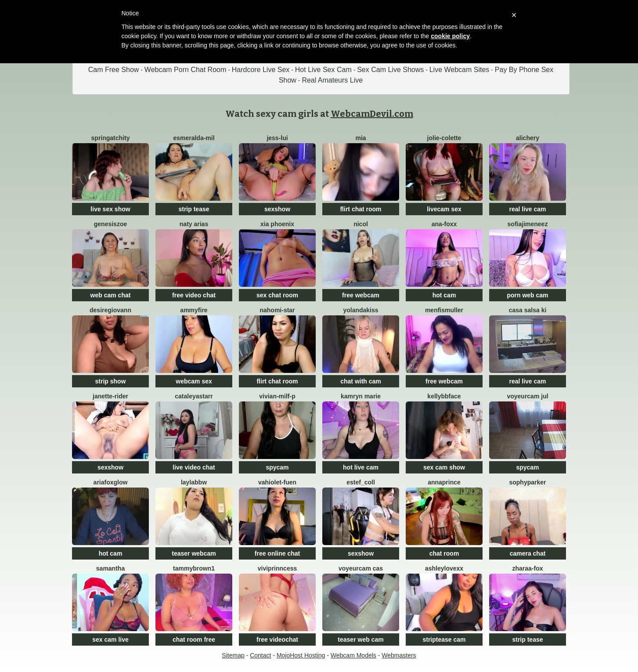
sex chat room (277, 295)
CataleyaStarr (194, 396)
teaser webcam (194, 553)
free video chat (194, 295)
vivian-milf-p (277, 396)
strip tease (194, 209)
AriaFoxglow (111, 482)
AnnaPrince (444, 482)
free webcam (361, 295)
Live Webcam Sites (460, 70)
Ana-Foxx (444, 224)
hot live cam (361, 467)
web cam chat (111, 295)
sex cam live (110, 639)
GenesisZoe (110, 224)
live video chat (194, 467)
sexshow (277, 209)
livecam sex (444, 209)
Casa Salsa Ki (528, 310)
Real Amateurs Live (332, 80)
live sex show (110, 209)
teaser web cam (360, 639)
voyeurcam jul (527, 396)
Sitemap (233, 655)
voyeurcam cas (361, 568)
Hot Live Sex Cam (323, 70)
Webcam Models (353, 655)
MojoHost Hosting (301, 655)
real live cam (527, 209)
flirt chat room (360, 209)
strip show (110, 381)
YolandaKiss (360, 310)
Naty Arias (194, 224)
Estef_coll (361, 482)
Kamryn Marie (361, 396)
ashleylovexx (444, 568)
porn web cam (527, 295)
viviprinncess (278, 568)
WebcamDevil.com (372, 114)
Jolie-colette (444, 138)
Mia (360, 138)
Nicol (361, 224)
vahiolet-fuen (277, 482)
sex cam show (444, 467)
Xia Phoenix (277, 224)
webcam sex (194, 381)
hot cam (444, 295)
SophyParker (527, 482)
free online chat (277, 553)
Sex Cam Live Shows (390, 70)
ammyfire (194, 310)
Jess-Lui (277, 138)
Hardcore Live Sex (261, 70)
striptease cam (444, 639)
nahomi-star (277, 310)
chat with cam (361, 381)
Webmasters (399, 655)
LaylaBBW (194, 482)
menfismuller (444, 310)
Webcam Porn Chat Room (185, 70)
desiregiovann (110, 310)
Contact (260, 655)
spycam (277, 467)
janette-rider (110, 396)
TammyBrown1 (194, 568)
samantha (110, 568)
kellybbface (444, 396)
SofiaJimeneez (528, 224)
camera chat (528, 553)
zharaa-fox (527, 568)
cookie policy (450, 36)
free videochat (277, 639)
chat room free (194, 639)
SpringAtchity (111, 138)
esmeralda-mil (194, 138)
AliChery (528, 138)
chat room (444, 553)
